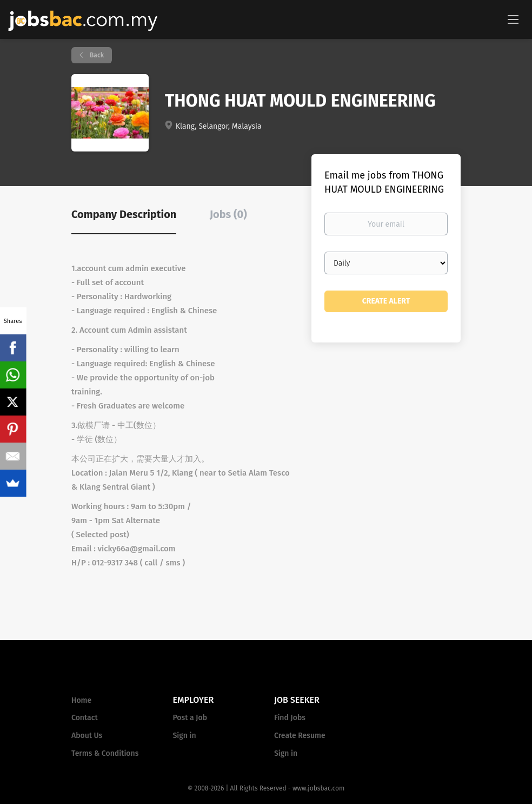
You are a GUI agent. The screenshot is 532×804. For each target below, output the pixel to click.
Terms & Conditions (105, 753)
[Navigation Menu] (513, 19)
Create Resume (300, 736)
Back (96, 55)
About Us (87, 736)
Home (81, 700)
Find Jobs (290, 718)
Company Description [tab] (124, 214)
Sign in (185, 736)
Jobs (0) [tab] (228, 214)
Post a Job (190, 718)
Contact (85, 718)
